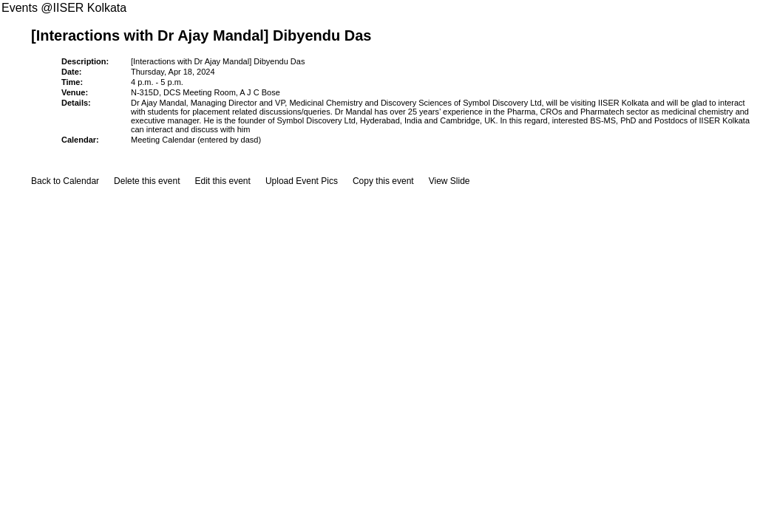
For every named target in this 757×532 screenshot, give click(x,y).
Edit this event (222, 181)
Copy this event (383, 181)
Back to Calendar (65, 181)
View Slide (449, 181)
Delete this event (147, 181)
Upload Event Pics (302, 181)
